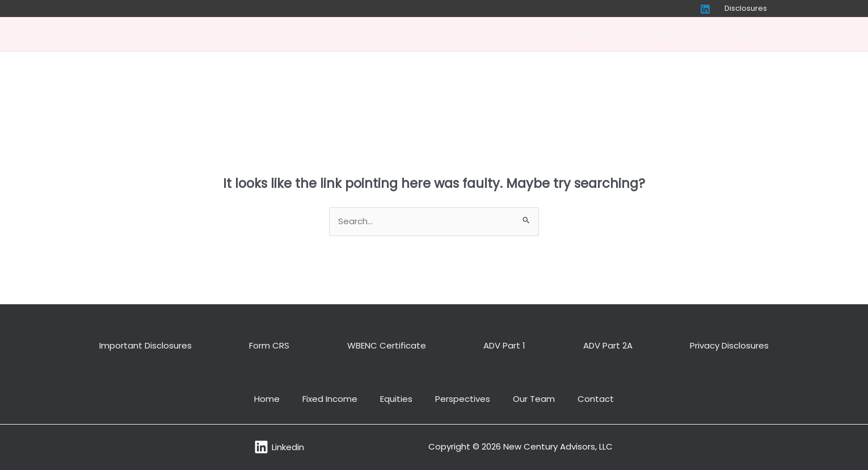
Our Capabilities (589, 34)
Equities (396, 399)
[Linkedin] (705, 9)
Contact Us (741, 34)
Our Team (512, 34)
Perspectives (673, 34)
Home (461, 34)
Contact (596, 399)
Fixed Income (330, 399)
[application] (623, 34)
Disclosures (746, 8)
